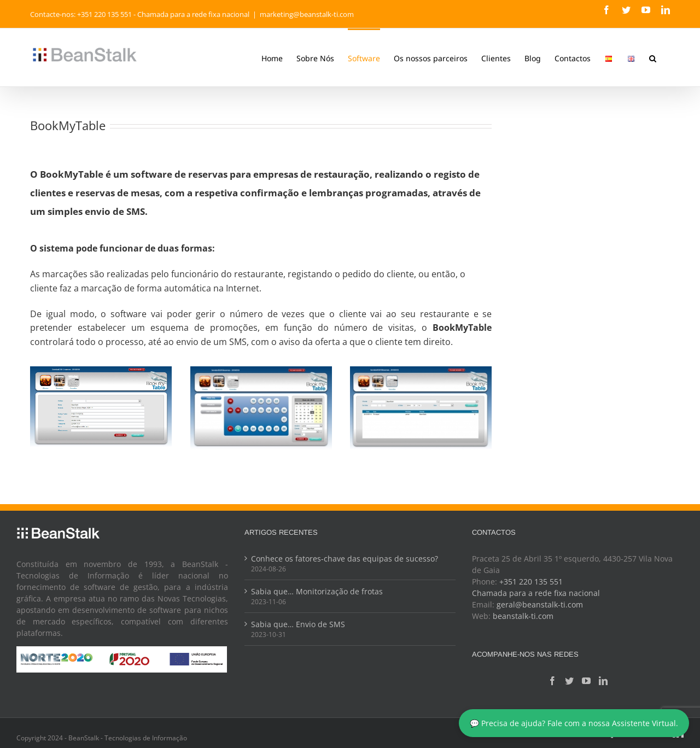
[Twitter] (565, 681)
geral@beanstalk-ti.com (536, 604)
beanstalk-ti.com (520, 616)
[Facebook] (549, 681)
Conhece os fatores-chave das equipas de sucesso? (343, 559)
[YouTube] (582, 681)
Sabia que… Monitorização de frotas (315, 591)
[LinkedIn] (599, 681)
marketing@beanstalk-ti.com (305, 14)
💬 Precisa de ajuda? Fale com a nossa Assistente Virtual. (574, 723)
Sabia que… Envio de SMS (296, 624)
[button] (651, 57)
